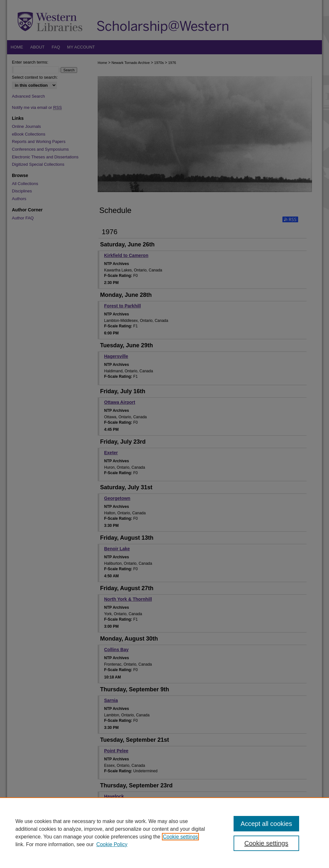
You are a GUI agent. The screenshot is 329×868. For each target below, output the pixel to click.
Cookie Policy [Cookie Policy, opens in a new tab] (112, 844)
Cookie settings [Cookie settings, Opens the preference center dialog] (266, 843)
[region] (164, 833)
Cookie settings (180, 837)
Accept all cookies (266, 824)
